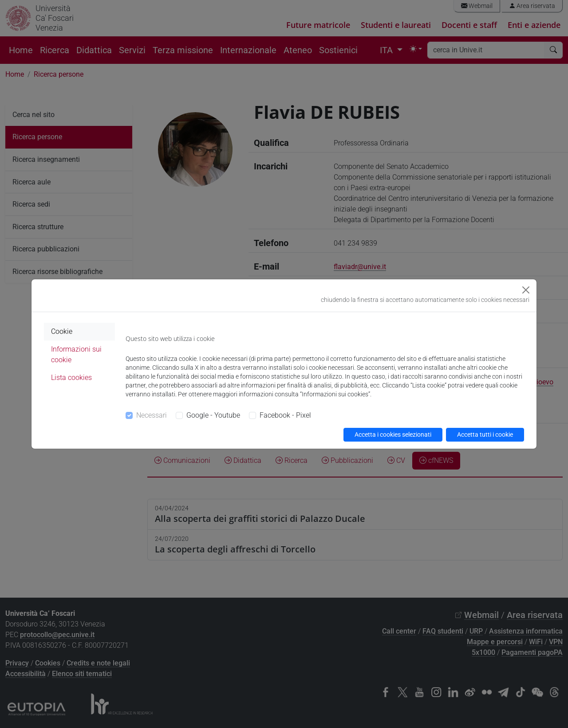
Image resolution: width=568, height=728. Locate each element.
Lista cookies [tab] (71, 378)
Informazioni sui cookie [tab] (76, 354)
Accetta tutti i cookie (485, 434)
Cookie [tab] (62, 331)
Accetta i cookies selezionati (393, 434)
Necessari (152, 415)
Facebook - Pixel (285, 415)
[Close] (526, 290)
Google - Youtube (213, 415)
